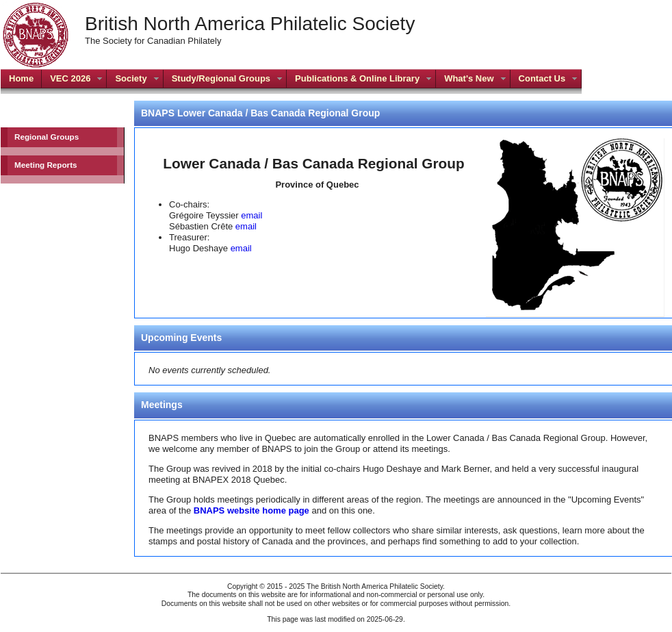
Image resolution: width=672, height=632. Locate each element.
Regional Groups (47, 137)
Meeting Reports (46, 165)
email (251, 215)
